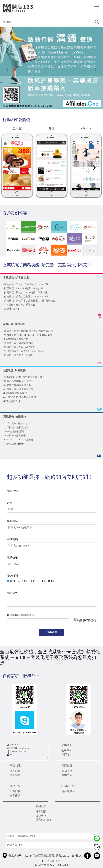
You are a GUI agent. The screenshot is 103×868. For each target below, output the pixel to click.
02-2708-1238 (54, 861)
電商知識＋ (68, 791)
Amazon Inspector (18, 751)
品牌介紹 (67, 745)
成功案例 (67, 771)
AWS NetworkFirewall (20, 748)
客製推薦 (15, 795)
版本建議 (15, 775)
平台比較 (15, 791)
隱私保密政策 (44, 820)
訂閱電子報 (68, 786)
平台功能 (15, 765)
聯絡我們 (41, 806)
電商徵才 (67, 754)
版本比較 (15, 771)
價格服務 (15, 786)
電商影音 (67, 765)
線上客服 (41, 816)
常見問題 (41, 812)
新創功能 (67, 775)
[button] (8, 69)
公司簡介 (67, 750)
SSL (12, 755)
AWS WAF (15, 745)
